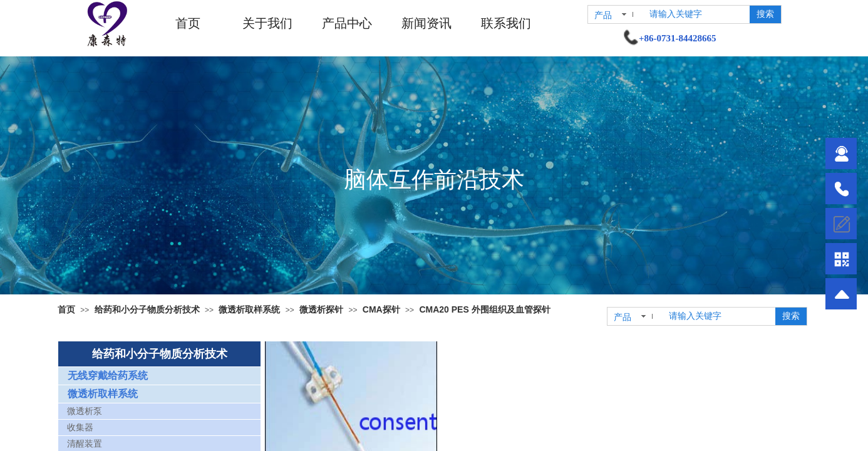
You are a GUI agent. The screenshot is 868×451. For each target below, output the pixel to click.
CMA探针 (381, 309)
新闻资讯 (426, 23)
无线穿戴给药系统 (108, 376)
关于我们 (267, 23)
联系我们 (506, 23)
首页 (188, 23)
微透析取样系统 (249, 309)
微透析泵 (85, 411)
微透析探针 (321, 309)
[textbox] (697, 14)
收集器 (80, 428)
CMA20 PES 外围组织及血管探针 (484, 309)
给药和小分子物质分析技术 (147, 309)
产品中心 (347, 23)
